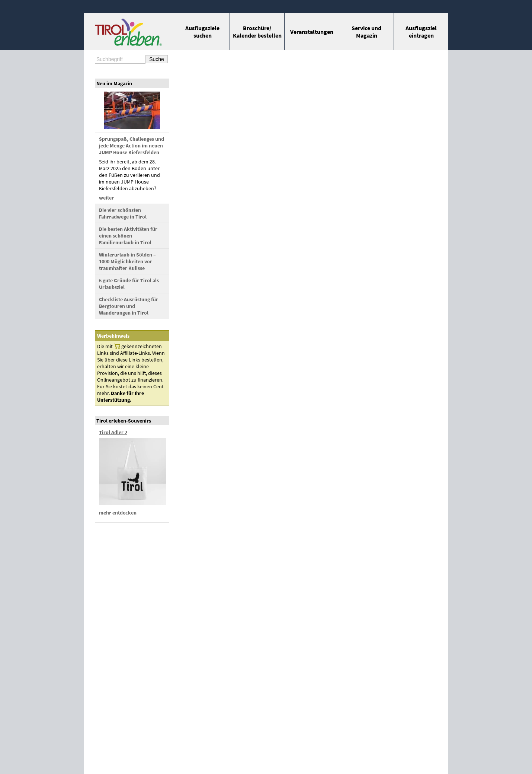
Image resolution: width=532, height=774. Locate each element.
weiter (106, 198)
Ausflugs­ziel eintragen (421, 32)
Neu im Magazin (114, 83)
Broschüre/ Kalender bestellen (257, 32)
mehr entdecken (118, 513)
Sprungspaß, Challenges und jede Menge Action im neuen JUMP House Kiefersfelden (132, 146)
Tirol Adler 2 (113, 432)
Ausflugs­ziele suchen (202, 32)
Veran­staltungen (312, 32)
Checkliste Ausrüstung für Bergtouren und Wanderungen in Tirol (129, 306)
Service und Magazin (366, 32)
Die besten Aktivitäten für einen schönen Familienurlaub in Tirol (128, 236)
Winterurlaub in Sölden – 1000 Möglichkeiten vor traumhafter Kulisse (127, 261)
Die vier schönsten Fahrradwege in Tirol (123, 213)
